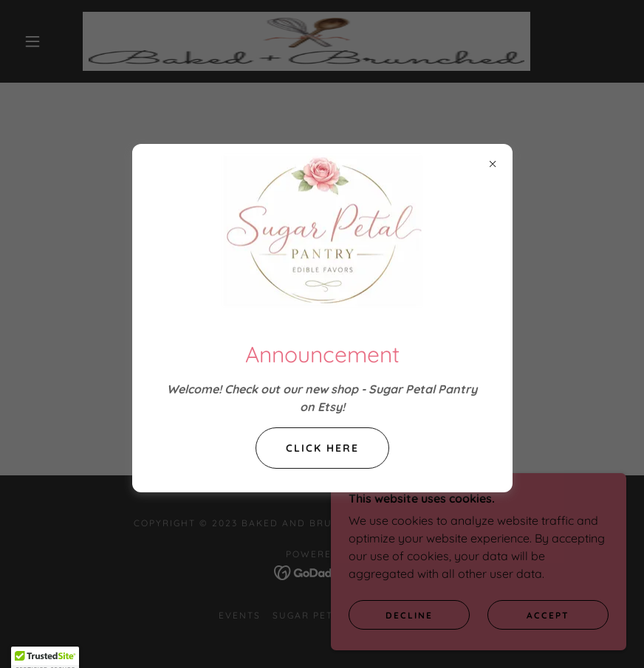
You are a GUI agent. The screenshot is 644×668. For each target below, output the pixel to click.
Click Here (322, 448)
